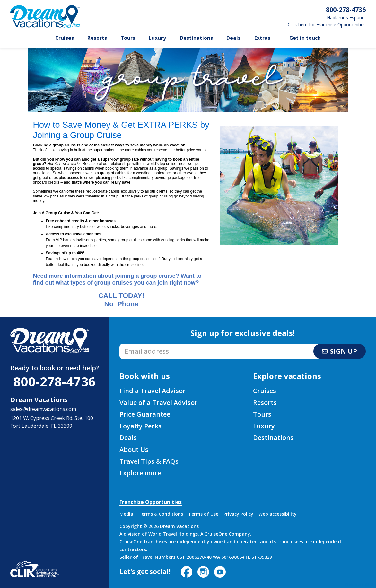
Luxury (157, 38)
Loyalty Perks (140, 426)
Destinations (196, 38)
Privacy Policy (238, 514)
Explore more (140, 473)
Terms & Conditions (161, 514)
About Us (134, 449)
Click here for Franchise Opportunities (327, 25)
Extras (262, 38)
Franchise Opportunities (151, 502)
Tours (128, 38)
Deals (233, 38)
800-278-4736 (55, 381)
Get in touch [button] (305, 38)
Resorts (97, 38)
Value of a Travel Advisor (158, 403)
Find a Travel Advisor (153, 391)
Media (126, 514)
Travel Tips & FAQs (149, 461)
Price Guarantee (145, 414)
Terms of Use (203, 514)
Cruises (65, 38)
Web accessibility (278, 514)
